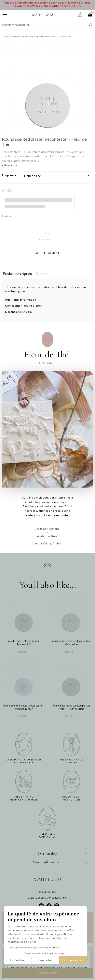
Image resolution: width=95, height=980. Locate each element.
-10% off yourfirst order (71, 798)
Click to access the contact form (47, 898)
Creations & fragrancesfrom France (24, 761)
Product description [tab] (17, 274)
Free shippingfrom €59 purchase (24, 798)
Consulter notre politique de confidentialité (34, 948)
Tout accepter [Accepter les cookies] (73, 960)
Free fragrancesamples (71, 761)
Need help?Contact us (48, 835)
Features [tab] (42, 274)
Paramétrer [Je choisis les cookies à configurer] (45, 960)
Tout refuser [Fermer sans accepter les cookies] (18, 960)
